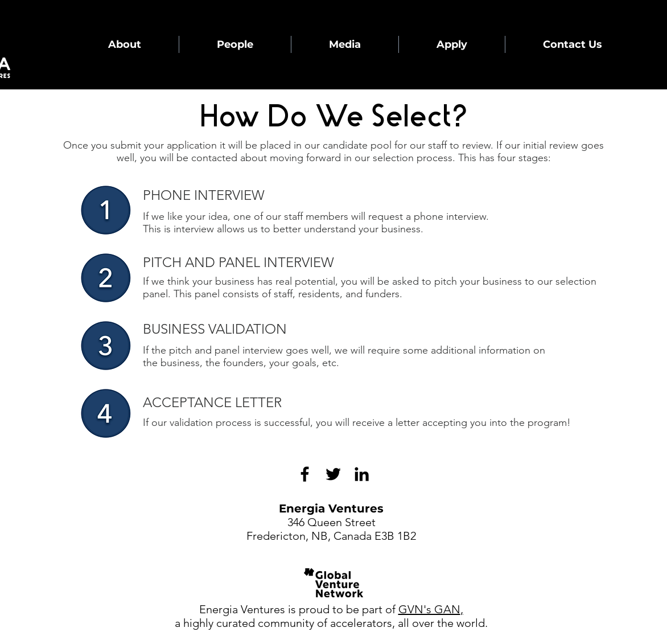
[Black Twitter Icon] (333, 474)
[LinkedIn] (362, 474)
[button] (124, 44)
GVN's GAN (429, 609)
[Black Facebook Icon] (305, 474)
